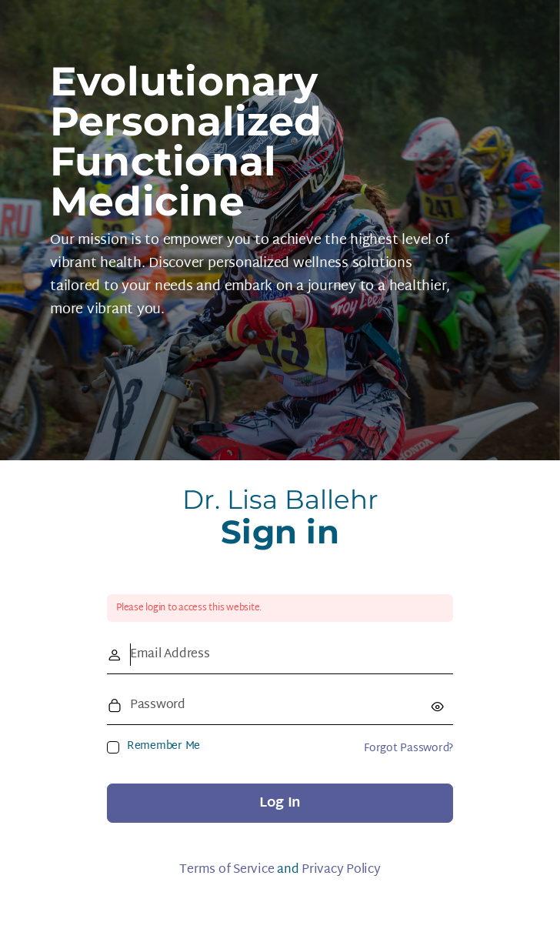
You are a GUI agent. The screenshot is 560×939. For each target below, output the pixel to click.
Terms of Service (227, 870)
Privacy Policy (341, 870)
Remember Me (163, 747)
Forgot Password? (408, 749)
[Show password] (438, 706)
